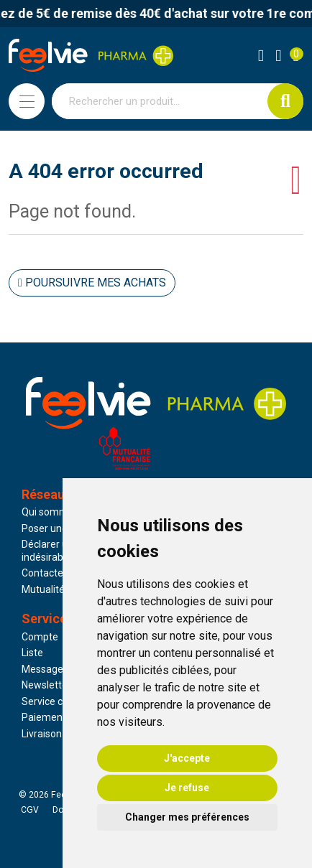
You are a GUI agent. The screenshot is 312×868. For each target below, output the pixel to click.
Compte (40, 637)
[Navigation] (27, 101)
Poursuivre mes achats (92, 283)
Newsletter (46, 685)
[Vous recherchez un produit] (160, 101)
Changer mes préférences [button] (187, 817)
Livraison (42, 734)
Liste (32, 653)
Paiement (44, 717)
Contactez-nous (58, 573)
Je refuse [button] (187, 788)
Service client (52, 701)
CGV (30, 810)
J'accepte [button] (187, 758)
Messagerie (48, 669)
